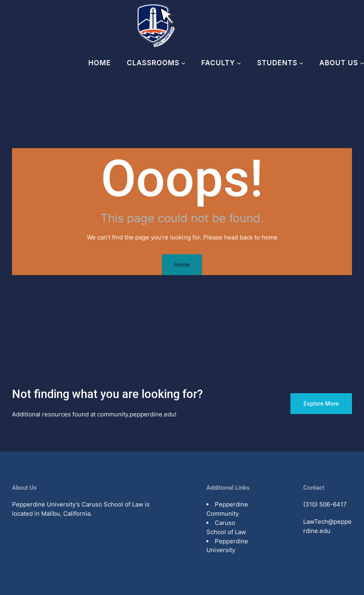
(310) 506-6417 (325, 504)
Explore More (321, 403)
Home (100, 63)
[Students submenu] (301, 63)
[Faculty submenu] (239, 63)
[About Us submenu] (362, 63)
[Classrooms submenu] (183, 63)
